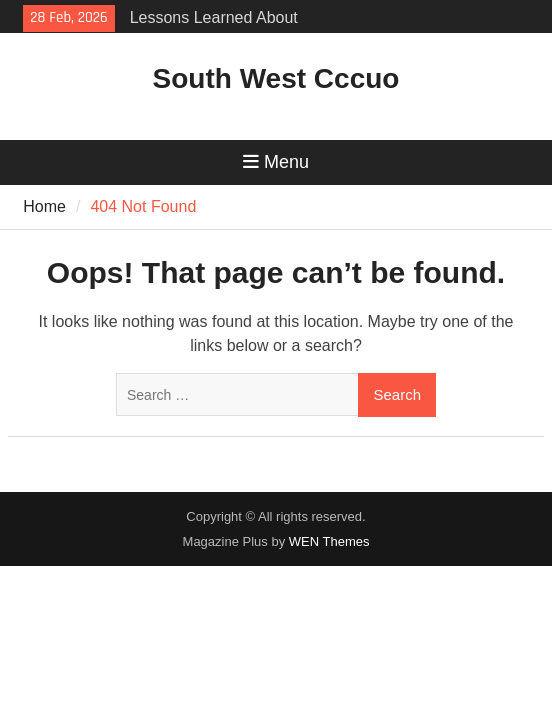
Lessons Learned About (214, 17)
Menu (276, 162)
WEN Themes (329, 541)
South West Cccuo (276, 78)
